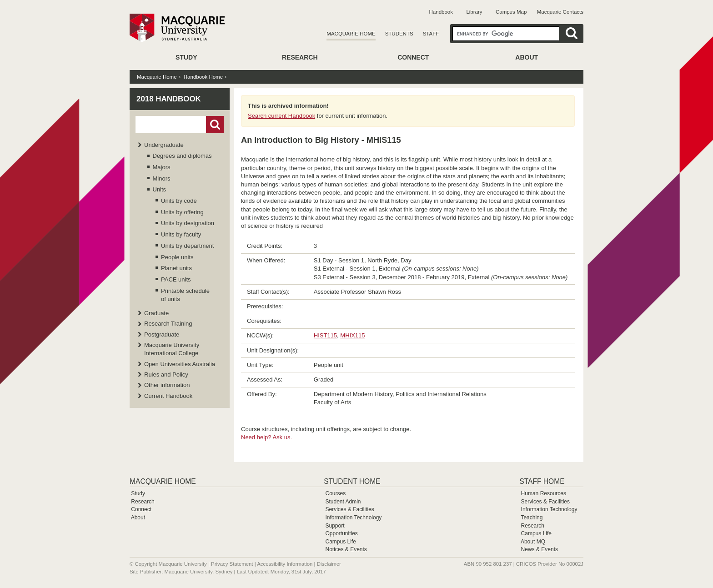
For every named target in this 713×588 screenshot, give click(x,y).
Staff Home (542, 481)
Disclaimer (329, 564)
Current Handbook (168, 396)
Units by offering (182, 212)
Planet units (176, 268)
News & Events (540, 549)
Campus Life (340, 542)
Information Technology (353, 518)
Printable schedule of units (185, 295)
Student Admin (343, 502)
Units (160, 189)
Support (335, 526)
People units (177, 257)
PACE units (176, 279)
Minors (162, 178)
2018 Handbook (169, 99)
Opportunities (341, 533)
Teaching (532, 518)
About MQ (533, 542)
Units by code (179, 201)
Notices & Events (346, 549)
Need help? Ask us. (266, 437)
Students (399, 34)
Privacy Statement (232, 564)
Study (186, 57)
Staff (431, 34)
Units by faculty (181, 234)
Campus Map (511, 12)
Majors (162, 167)
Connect (413, 57)
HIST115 (325, 335)
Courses (335, 493)
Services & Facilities (349, 509)
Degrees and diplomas (182, 156)
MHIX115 (352, 335)
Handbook (441, 12)
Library (474, 12)
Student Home (352, 481)
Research (300, 57)
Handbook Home (203, 77)
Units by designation (188, 223)
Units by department (187, 246)
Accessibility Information (285, 564)
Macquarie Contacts (560, 12)
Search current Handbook (281, 116)
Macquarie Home (351, 34)
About (527, 57)
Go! (215, 125)
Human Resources (544, 493)
